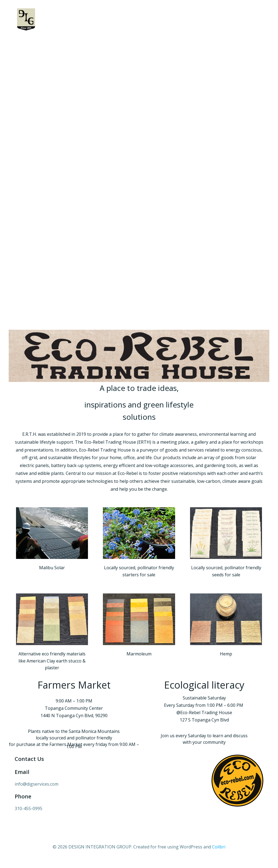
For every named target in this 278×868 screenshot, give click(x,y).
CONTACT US (241, 43)
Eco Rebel (207, 43)
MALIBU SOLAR (172, 43)
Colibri (219, 852)
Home (42, 43)
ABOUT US (68, 43)
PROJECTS (98, 43)
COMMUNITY (133, 43)
